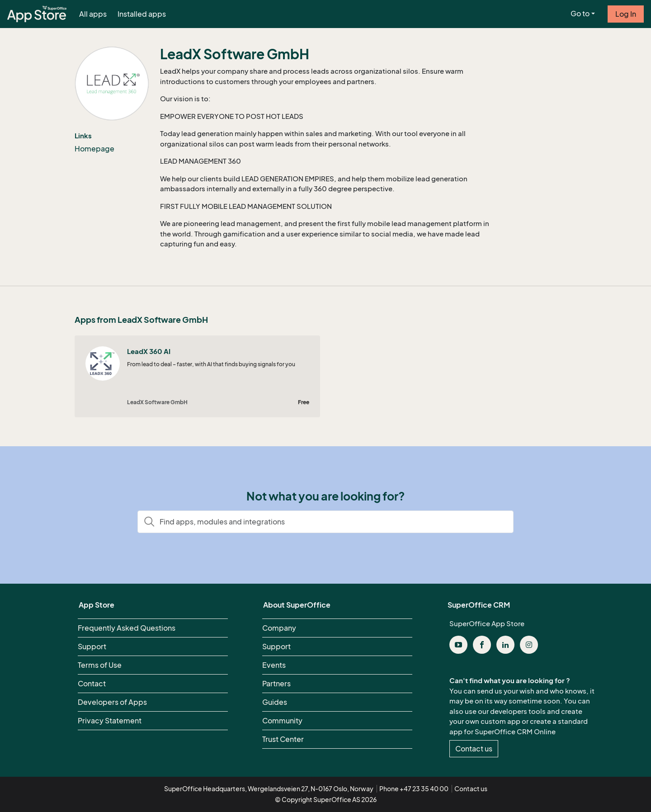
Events (274, 665)
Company (279, 628)
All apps (93, 14)
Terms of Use (100, 665)
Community (282, 721)
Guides (275, 702)
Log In (626, 14)
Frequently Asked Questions (127, 628)
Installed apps (142, 14)
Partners (276, 684)
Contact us (474, 749)
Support (92, 647)
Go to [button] (580, 14)
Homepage (94, 149)
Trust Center (283, 739)
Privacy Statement (110, 721)
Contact (92, 684)
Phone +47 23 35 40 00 (414, 789)
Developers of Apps (112, 702)
